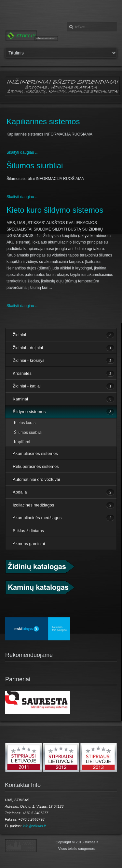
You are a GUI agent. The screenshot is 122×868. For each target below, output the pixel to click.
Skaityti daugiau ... (22, 152)
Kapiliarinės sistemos (43, 121)
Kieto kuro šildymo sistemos (55, 210)
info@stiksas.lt (34, 826)
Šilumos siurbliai (35, 166)
